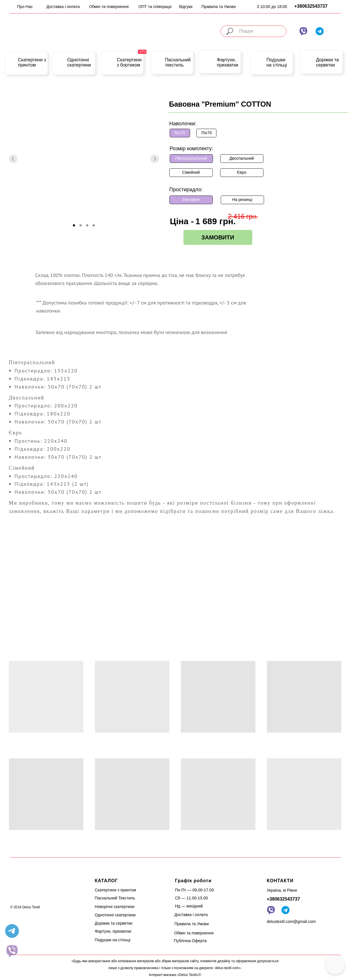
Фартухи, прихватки (228, 62)
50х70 (180, 133)
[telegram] (12, 931)
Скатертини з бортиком (129, 62)
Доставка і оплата (63, 7)
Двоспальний (242, 158)
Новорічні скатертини (115, 907)
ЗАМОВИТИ (218, 237)
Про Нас (25, 7)
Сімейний (191, 172)
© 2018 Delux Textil (25, 907)
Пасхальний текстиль (178, 62)
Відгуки (186, 7)
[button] (335, 965)
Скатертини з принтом (32, 62)
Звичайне (191, 200)
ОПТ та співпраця (155, 7)
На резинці (242, 200)
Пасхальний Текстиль (115, 898)
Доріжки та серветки (328, 62)
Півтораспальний (191, 158)
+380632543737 (311, 6)
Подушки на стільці (277, 62)
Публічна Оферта (190, 941)
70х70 (206, 133)
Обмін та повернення (109, 7)
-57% (142, 52)
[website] (12, 951)
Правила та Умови (219, 7)
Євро (242, 172)
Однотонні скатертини (79, 62)
